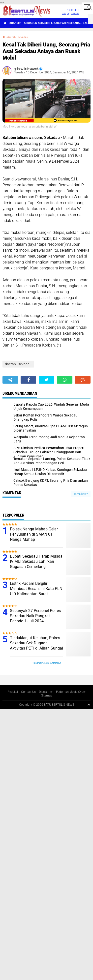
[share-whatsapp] (65, 380)
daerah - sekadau (18, 37)
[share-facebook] (28, 380)
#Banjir (15, 23)
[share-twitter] (46, 380)
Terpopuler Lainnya (47, 663)
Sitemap (47, 696)
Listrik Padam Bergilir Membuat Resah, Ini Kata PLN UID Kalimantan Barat (36, 589)
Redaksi (13, 692)
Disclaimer (46, 692)
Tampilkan (81, 494)
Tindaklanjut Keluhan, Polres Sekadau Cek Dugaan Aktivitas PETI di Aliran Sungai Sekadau (36, 645)
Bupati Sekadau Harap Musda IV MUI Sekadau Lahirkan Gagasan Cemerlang (36, 561)
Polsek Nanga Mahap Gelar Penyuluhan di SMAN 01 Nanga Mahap (34, 534)
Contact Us (28, 692)
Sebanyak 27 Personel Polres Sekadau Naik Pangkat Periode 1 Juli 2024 (35, 616)
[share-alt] (10, 380)
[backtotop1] (89, 705)
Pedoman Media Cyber (71, 692)
